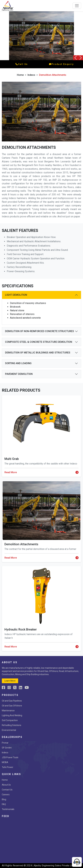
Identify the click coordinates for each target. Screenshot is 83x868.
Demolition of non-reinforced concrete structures (40, 331)
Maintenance (8, 711)
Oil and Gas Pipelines (12, 701)
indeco (31, 75)
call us (22, 64)
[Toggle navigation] (77, 6)
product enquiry (61, 64)
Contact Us (7, 790)
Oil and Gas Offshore (12, 706)
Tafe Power (8, 767)
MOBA (5, 762)
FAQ (4, 804)
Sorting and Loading (18, 363)
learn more (10, 681)
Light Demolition (16, 295)
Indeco (5, 753)
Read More (41, 472)
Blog (4, 799)
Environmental (9, 730)
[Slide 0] (41, 56)
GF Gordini (7, 748)
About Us (6, 785)
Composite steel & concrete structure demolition (39, 342)
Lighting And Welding (12, 715)
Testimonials (8, 809)
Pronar (5, 743)
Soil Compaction (10, 720)
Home (20, 75)
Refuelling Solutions (12, 725)
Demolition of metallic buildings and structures (38, 353)
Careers (6, 795)
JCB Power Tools (10, 757)
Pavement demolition (19, 374)
